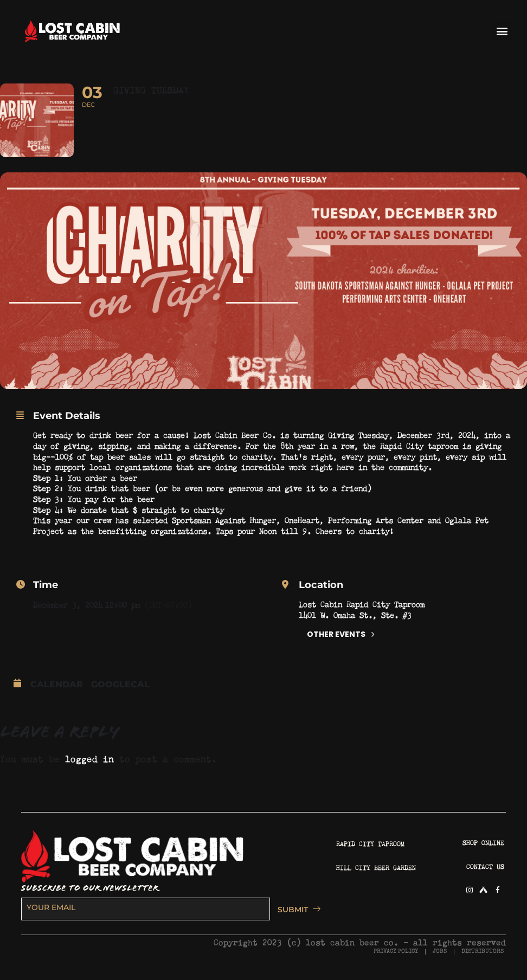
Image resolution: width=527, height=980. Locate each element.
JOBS (440, 953)
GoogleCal (120, 686)
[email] (146, 911)
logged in (89, 759)
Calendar (57, 686)
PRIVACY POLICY (396, 953)
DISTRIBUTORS (483, 953)
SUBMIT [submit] (296, 911)
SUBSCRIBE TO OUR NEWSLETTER (90, 890)
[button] (502, 31)
